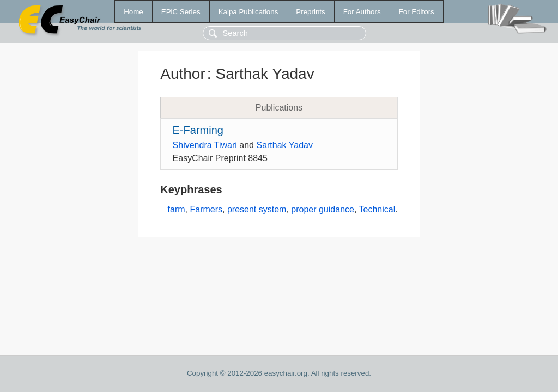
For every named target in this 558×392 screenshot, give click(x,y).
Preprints (310, 12)
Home (134, 12)
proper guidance (323, 209)
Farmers (206, 209)
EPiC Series (181, 12)
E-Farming (198, 130)
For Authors (362, 12)
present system (257, 209)
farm (177, 209)
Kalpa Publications (248, 12)
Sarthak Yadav (284, 145)
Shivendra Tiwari (205, 145)
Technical (377, 209)
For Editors (417, 12)
